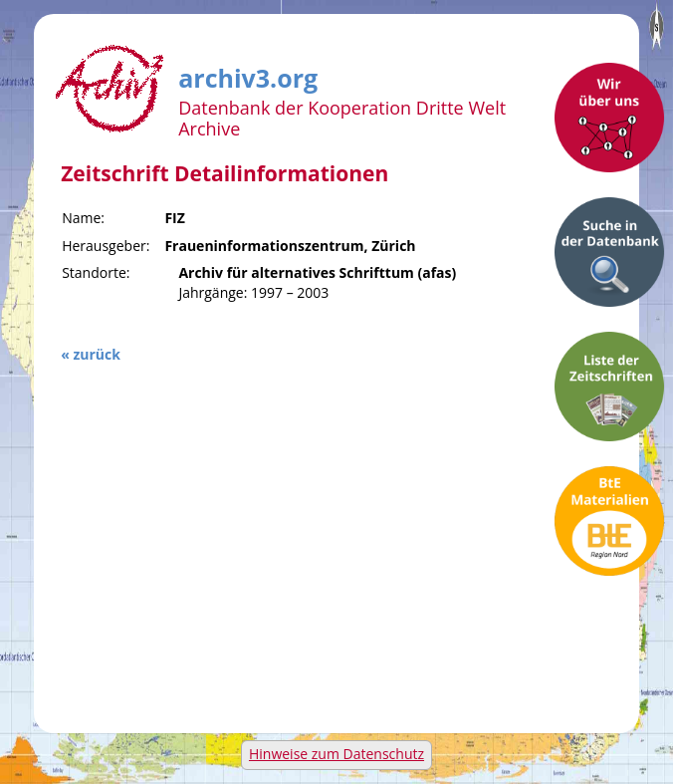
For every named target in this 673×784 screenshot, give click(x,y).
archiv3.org (248, 75)
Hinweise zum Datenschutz (336, 754)
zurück (96, 354)
